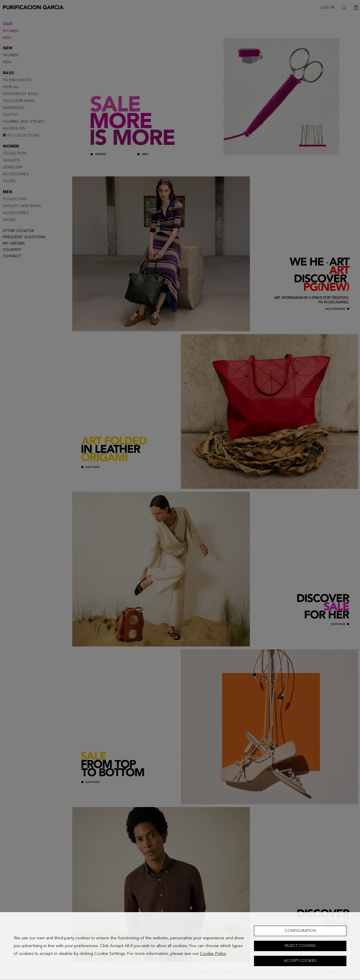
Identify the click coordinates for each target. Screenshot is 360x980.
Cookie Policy (213, 954)
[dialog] (180, 946)
